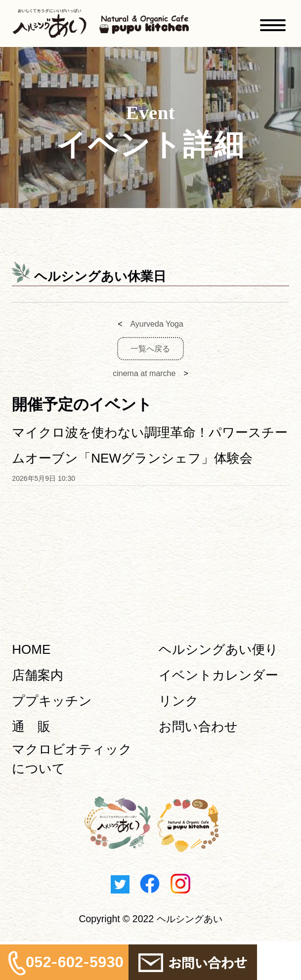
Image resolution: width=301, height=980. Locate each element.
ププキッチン (52, 701)
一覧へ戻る (150, 349)
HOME (31, 649)
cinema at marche (144, 373)
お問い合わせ (198, 726)
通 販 (31, 726)
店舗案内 (38, 675)
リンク (179, 701)
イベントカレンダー (218, 675)
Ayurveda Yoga (156, 324)
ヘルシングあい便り (218, 649)
